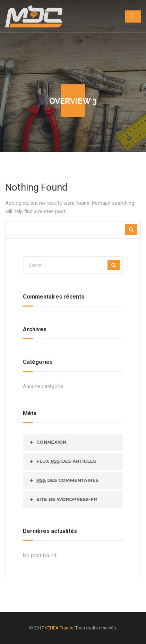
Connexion (51, 442)
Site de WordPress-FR (67, 499)
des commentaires (67, 480)
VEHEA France (59, 628)
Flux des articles (66, 461)
